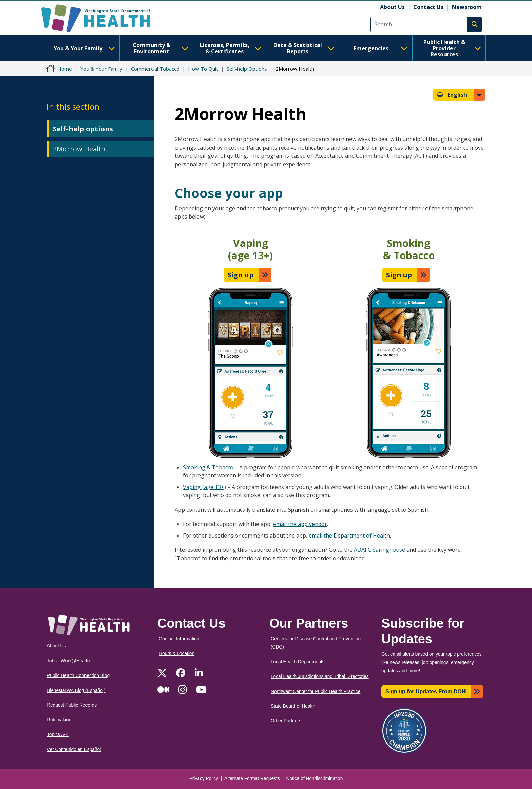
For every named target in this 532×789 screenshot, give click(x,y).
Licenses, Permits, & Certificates (231, 48)
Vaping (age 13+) (204, 487)
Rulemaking (59, 720)
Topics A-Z (58, 735)
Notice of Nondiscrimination (315, 779)
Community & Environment (160, 48)
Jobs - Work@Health (68, 661)
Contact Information (179, 639)
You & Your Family (84, 48)
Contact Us (428, 7)
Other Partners (286, 721)
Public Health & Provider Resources (452, 48)
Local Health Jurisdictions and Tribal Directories (320, 677)
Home (65, 69)
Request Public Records (72, 705)
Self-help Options (247, 69)
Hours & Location (177, 653)
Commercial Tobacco (155, 69)
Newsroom (467, 7)
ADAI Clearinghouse (379, 550)
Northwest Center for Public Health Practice (316, 691)
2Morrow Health (79, 149)
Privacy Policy (204, 779)
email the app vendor (300, 524)
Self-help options (83, 129)
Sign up (241, 275)
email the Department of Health (349, 536)
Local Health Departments (298, 662)
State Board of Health (293, 706)
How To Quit (203, 69)
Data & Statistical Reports (304, 48)
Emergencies (381, 48)
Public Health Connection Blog (78, 675)
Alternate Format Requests (252, 779)
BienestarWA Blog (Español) (76, 690)
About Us (392, 7)
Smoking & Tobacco (208, 467)
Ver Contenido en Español (74, 749)
